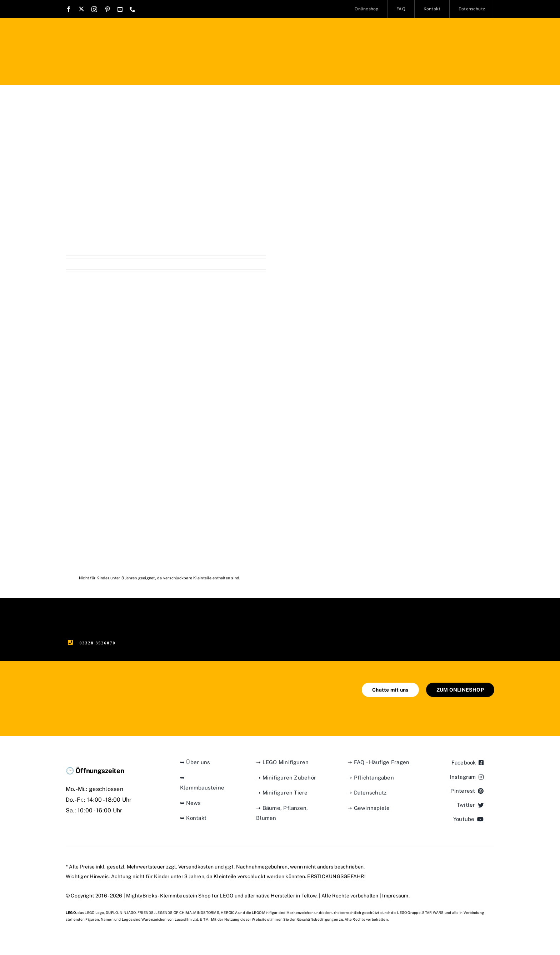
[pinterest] (107, 9)
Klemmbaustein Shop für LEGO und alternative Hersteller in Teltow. (239, 896)
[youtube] (120, 9)
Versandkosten (196, 867)
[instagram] (94, 9)
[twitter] (81, 9)
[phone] (132, 9)
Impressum (395, 896)
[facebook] (69, 9)
